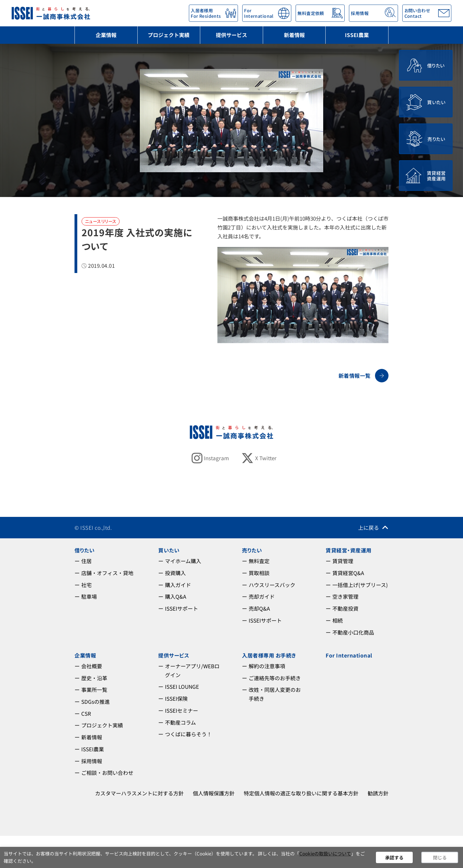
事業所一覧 (94, 690)
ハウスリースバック (272, 585)
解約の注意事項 (267, 666)
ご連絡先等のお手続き (275, 678)
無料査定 (259, 561)
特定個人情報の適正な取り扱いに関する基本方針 (301, 793)
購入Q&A (176, 596)
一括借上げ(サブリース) (360, 585)
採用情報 (92, 761)
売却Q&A (259, 608)
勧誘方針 (378, 793)
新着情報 (294, 35)
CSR (86, 713)
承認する (394, 857)
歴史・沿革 (94, 678)
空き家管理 (345, 596)
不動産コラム (180, 722)
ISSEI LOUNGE (182, 686)
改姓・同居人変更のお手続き (275, 694)
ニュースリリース (101, 221)
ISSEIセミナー (182, 710)
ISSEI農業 (357, 35)
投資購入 (175, 573)
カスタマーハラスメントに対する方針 (139, 793)
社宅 (86, 585)
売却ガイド (262, 596)
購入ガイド (178, 585)
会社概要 (92, 666)
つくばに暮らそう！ (188, 734)
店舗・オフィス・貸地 (107, 573)
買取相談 (259, 573)
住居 (86, 561)
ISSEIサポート (182, 608)
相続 (338, 620)
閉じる (440, 857)
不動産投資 (345, 608)
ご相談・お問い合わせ (107, 773)
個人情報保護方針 (214, 793)
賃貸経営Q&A (348, 573)
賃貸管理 (343, 561)
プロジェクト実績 (169, 35)
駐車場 (89, 596)
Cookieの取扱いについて (325, 853)
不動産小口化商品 (353, 632)
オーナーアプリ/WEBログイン (192, 670)
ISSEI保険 (176, 698)
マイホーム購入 (183, 561)
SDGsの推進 (96, 701)
